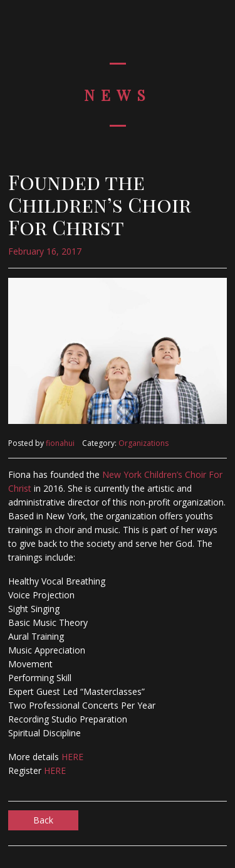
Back (43, 820)
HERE (72, 757)
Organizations (144, 443)
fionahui (60, 443)
